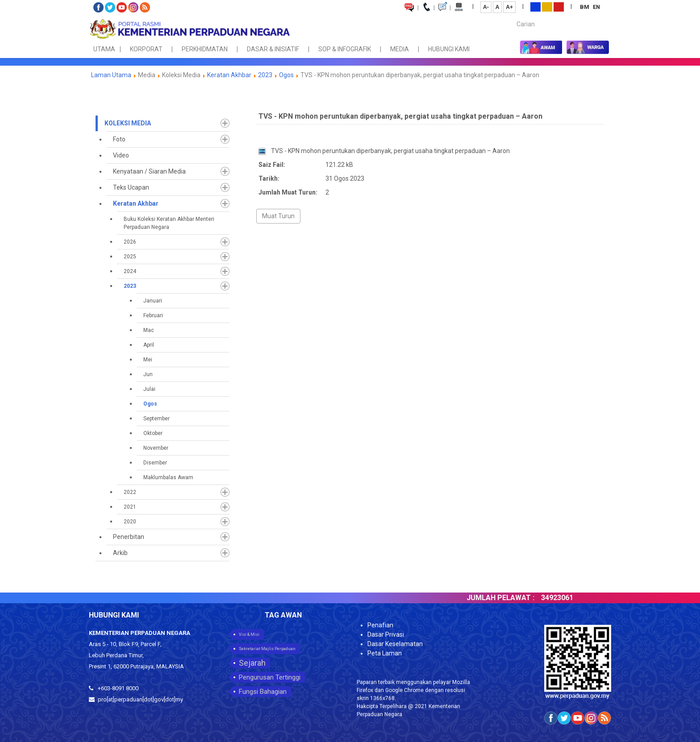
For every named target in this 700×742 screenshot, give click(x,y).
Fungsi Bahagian (263, 692)
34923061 (566, 598)
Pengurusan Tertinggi (270, 677)
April (149, 345)
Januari (153, 301)
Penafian (380, 625)
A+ (509, 7)
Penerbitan (129, 537)
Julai (149, 389)
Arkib (120, 553)
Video (121, 155)
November (156, 448)
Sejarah (252, 663)
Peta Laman (385, 653)
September (156, 419)
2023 (265, 75)
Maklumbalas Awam (168, 477)
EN (596, 7)
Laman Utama (111, 75)
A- (486, 7)
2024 (130, 271)
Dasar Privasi (386, 634)
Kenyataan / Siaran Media (149, 171)
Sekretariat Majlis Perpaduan (267, 649)
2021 (130, 507)
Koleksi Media (128, 123)
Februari (153, 315)
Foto (119, 139)
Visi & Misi (249, 634)
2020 (130, 522)
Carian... (512, 16)
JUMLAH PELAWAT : (509, 598)
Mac (149, 330)
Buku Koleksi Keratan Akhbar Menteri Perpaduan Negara (169, 223)
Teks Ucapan (131, 187)
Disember (155, 463)
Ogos (286, 75)
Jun (148, 374)
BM (585, 7)
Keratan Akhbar (230, 75)
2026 (130, 242)
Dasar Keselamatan (395, 644)
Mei (148, 360)
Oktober (153, 433)
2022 (130, 492)
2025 (130, 257)
